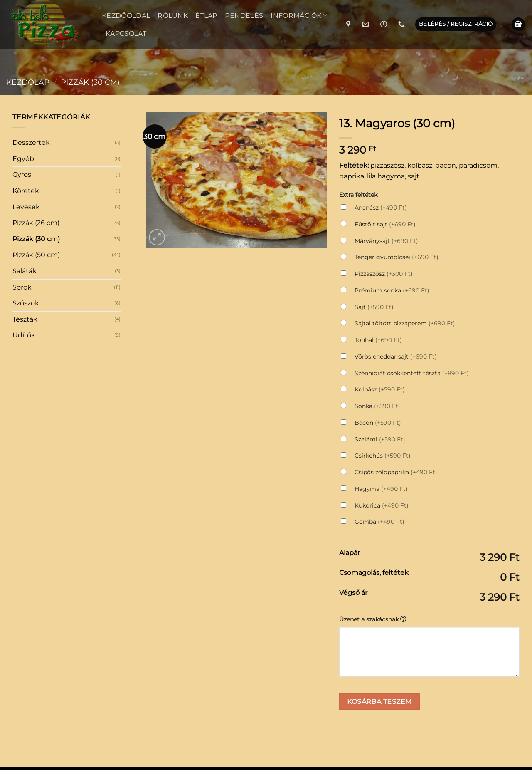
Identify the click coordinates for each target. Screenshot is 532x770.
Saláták (25, 202)
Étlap (206, 16)
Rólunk (173, 16)
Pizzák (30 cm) (36, 170)
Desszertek (31, 73)
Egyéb (23, 89)
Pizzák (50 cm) (36, 185)
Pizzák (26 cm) (36, 153)
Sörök (22, 218)
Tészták (25, 250)
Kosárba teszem (379, 632)
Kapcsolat (126, 33)
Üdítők (24, 266)
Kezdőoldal (126, 16)
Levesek (26, 137)
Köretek (26, 121)
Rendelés (244, 16)
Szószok (26, 234)
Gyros (22, 105)
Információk (299, 15)
